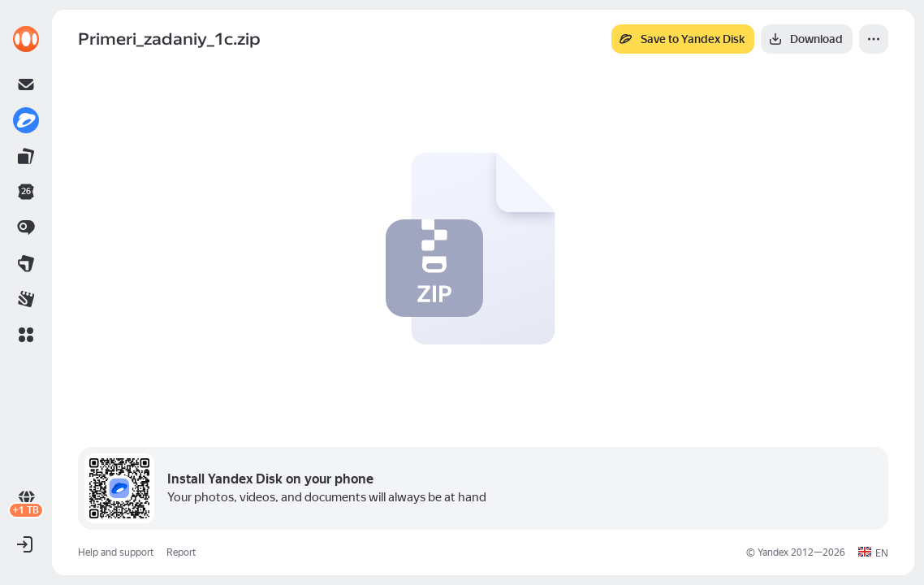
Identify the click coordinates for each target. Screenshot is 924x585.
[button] (26, 335)
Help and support (116, 552)
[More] (874, 39)
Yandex (773, 552)
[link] (26, 39)
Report (181, 552)
